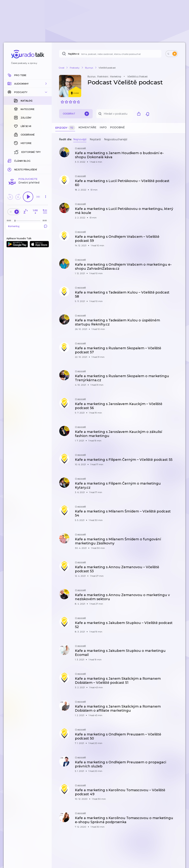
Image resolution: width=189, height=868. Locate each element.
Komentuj (28, 166)
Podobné (117, 127)
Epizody (65, 128)
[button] (28, 84)
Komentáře (87, 127)
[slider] (15, 161)
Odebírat (76, 114)
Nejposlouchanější (116, 139)
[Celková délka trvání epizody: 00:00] (46, 160)
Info (103, 127)
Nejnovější (80, 139)
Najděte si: (74, 54)
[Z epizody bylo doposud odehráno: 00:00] (10, 160)
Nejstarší (95, 139)
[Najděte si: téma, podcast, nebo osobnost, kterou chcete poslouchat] (110, 54)
